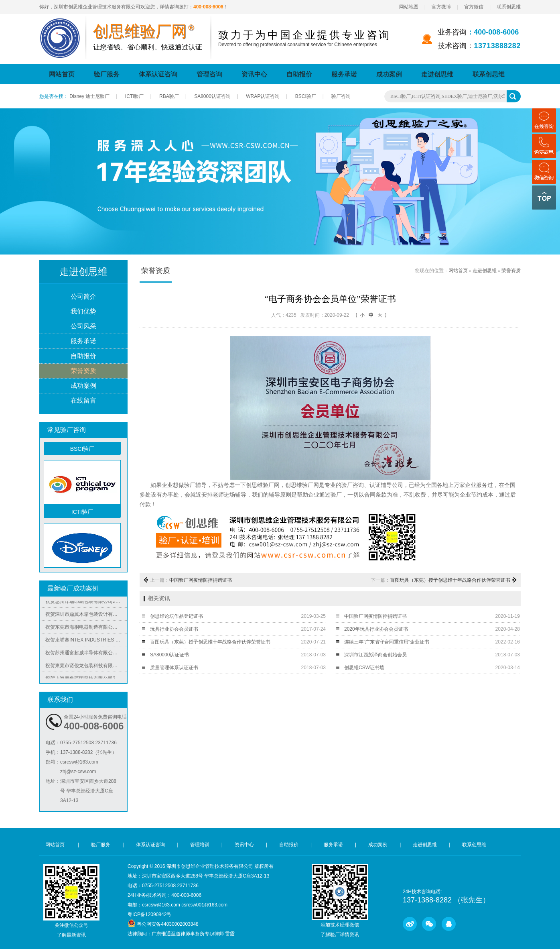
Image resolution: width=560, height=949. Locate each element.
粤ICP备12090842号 (149, 914)
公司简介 (83, 297)
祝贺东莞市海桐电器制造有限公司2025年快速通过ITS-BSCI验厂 (86, 629)
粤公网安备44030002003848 (167, 924)
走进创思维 (437, 74)
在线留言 (83, 401)
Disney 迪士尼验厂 (89, 96)
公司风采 (83, 327)
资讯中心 (254, 74)
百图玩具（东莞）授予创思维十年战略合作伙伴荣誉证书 (450, 580)
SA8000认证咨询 (212, 96)
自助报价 (299, 74)
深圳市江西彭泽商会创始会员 (375, 655)
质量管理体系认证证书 (174, 668)
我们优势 (83, 312)
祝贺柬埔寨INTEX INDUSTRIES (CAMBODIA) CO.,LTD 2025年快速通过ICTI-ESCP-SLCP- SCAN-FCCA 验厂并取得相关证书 (86, 642)
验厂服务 (107, 74)
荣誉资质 (83, 371)
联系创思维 (509, 7)
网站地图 (409, 7)
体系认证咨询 (158, 74)
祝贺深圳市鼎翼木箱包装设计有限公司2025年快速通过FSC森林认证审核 (86, 616)
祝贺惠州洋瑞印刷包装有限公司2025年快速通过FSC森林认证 (86, 603)
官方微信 (474, 7)
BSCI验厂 (306, 96)
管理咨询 (209, 74)
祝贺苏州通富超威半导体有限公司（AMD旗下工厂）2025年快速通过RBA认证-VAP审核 (86, 655)
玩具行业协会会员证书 (174, 629)
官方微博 (441, 7)
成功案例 (389, 74)
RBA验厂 (169, 96)
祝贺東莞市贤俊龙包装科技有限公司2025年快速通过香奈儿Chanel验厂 (86, 668)
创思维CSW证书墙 (364, 668)
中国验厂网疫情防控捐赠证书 (201, 580)
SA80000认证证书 (169, 655)
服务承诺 (344, 74)
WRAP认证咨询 (263, 96)
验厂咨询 (341, 96)
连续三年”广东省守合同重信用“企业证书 (387, 642)
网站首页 (62, 74)
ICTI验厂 (135, 96)
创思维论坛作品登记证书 (177, 616)
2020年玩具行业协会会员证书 (376, 629)
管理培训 (200, 845)
